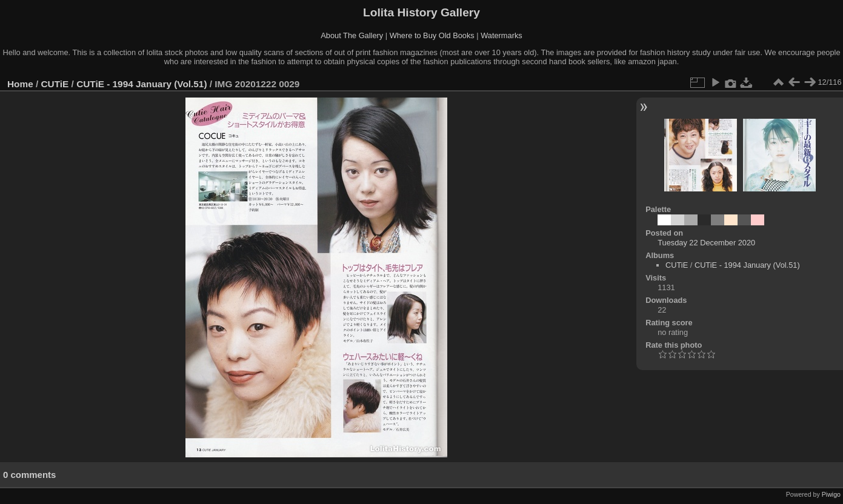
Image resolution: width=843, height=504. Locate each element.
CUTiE (55, 84)
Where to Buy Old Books (432, 35)
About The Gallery (352, 35)
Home (20, 84)
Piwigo (831, 494)
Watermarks (501, 35)
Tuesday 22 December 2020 (706, 243)
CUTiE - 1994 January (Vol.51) (142, 84)
